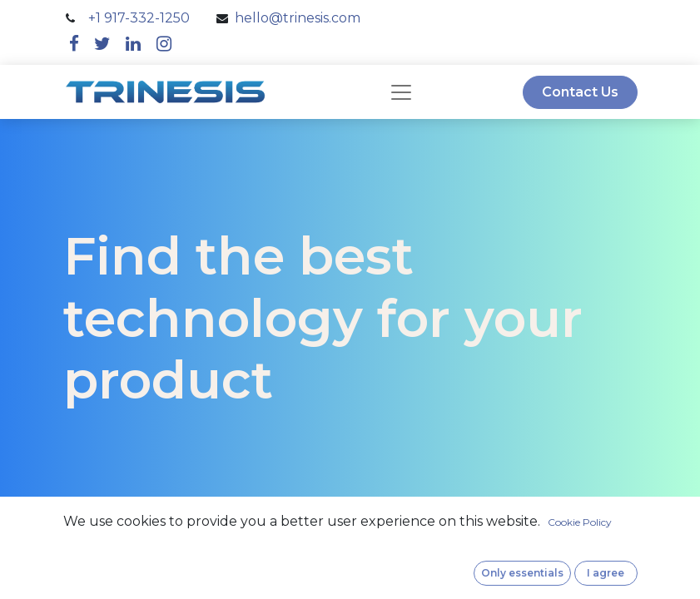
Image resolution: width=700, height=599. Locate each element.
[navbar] (401, 92)
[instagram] (164, 44)
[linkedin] (133, 44)
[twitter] (102, 44)
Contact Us (580, 92)
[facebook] (74, 44)
